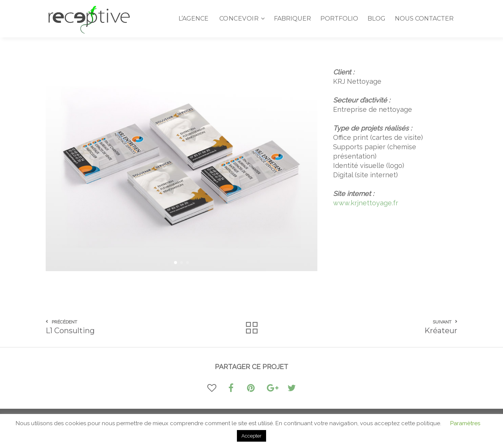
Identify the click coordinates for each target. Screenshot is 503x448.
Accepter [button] (251, 436)
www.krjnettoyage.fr (366, 203)
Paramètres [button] (465, 423)
